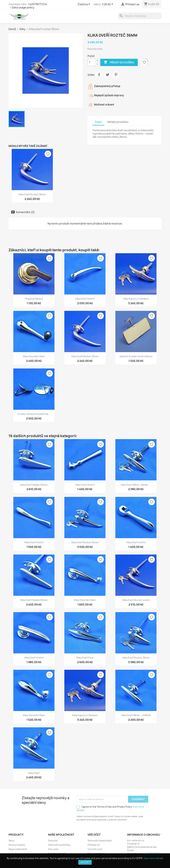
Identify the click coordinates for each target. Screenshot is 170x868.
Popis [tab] (98, 122)
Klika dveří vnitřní (85, 299)
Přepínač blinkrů (34, 299)
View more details (153, 858)
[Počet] (92, 62)
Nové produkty (17, 845)
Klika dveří (34, 773)
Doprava (53, 841)
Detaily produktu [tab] (118, 122)
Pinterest (116, 75)
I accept (85, 862)
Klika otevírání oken (34, 356)
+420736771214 (37, 4)
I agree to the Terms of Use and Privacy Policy (110, 808)
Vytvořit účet (95, 849)
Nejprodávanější (18, 849)
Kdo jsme (53, 849)
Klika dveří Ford (85, 658)
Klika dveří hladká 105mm (34, 485)
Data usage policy (23, 7)
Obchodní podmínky (59, 845)
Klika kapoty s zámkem (136, 299)
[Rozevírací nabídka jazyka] (84, 4)
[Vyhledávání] (140, 16)
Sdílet (99, 75)
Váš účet (94, 835)
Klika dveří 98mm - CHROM (136, 715)
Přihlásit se (94, 845)
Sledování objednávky (100, 841)
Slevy (12, 841)
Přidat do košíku (119, 62)
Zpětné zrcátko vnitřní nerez (136, 356)
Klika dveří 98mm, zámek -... (136, 485)
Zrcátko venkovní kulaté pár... (34, 414)
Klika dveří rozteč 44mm (136, 600)
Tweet (107, 75)
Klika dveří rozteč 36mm (32, 194)
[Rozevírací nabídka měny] (108, 4)
